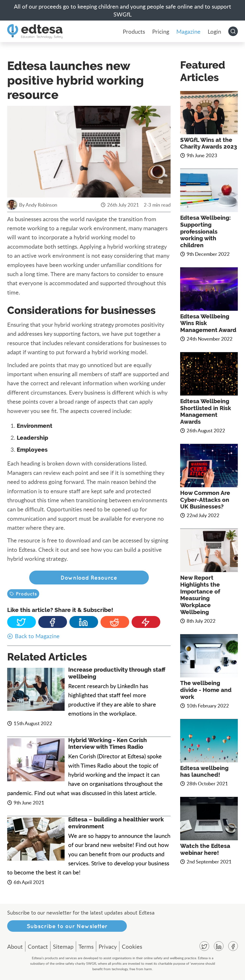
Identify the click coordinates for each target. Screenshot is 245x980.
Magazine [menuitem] (188, 31)
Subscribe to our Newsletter (67, 926)
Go (233, 31)
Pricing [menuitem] (161, 31)
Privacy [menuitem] (108, 946)
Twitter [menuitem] (204, 946)
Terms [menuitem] (86, 946)
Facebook (53, 622)
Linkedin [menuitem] (219, 946)
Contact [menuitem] (38, 946)
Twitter (22, 622)
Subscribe (146, 622)
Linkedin (84, 622)
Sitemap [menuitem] (63, 946)
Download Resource (89, 578)
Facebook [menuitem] (233, 946)
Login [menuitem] (214, 31)
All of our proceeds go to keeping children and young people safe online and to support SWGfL (122, 10)
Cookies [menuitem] (132, 946)
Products (26, 594)
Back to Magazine (37, 636)
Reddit (115, 622)
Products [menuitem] (134, 31)
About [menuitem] (15, 946)
